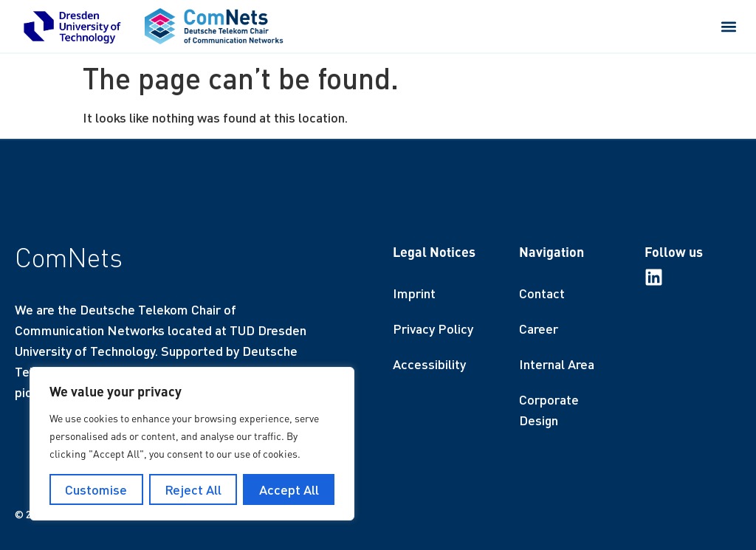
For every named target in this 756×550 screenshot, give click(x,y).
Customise (96, 489)
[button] (729, 26)
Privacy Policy (433, 329)
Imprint (414, 293)
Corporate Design (549, 410)
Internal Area (557, 364)
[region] (192, 444)
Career (539, 329)
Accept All (289, 489)
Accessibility (429, 364)
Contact (542, 293)
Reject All (193, 489)
